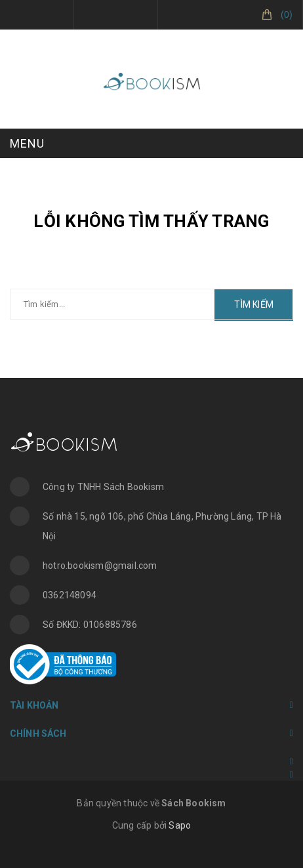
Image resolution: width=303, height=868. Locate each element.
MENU (27, 143)
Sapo (180, 825)
